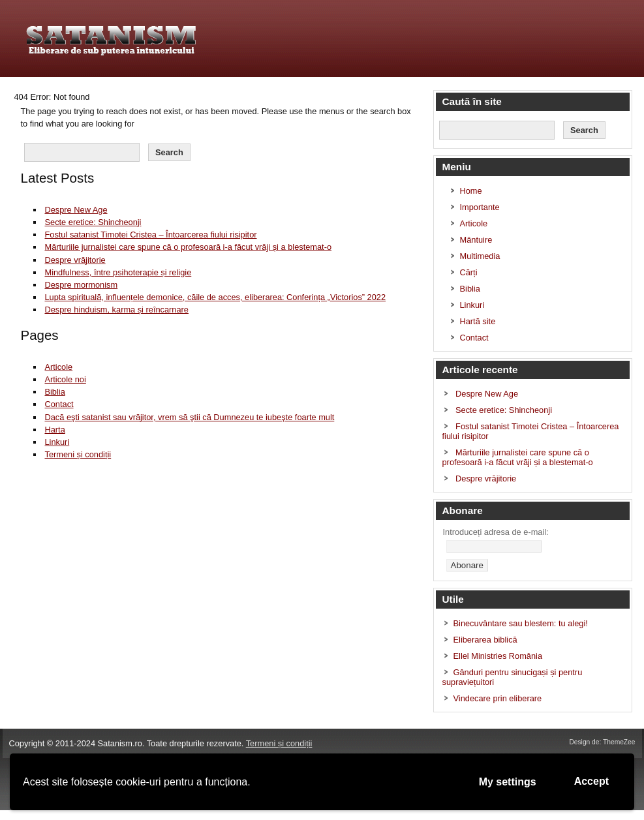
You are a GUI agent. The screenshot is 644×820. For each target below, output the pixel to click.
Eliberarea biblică (485, 640)
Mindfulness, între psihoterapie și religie (118, 272)
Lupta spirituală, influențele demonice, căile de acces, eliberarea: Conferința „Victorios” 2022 (215, 297)
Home (471, 191)
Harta (54, 430)
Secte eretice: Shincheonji (93, 222)
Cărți (469, 272)
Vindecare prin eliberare (498, 698)
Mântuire (476, 240)
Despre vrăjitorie (75, 260)
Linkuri (57, 442)
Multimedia (480, 256)
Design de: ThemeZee (602, 742)
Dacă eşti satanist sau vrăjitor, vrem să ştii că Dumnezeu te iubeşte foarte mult (189, 417)
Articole (58, 367)
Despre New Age (76, 210)
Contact (59, 404)
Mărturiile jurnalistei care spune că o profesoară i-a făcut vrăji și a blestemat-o (188, 247)
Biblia (54, 392)
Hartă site (478, 321)
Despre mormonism (81, 285)
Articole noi (65, 379)
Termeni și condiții (78, 454)
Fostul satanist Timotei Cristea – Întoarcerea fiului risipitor (150, 235)
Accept (591, 781)
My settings (508, 782)
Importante (480, 207)
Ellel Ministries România (498, 656)
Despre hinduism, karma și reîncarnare (116, 310)
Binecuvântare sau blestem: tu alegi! (521, 623)
